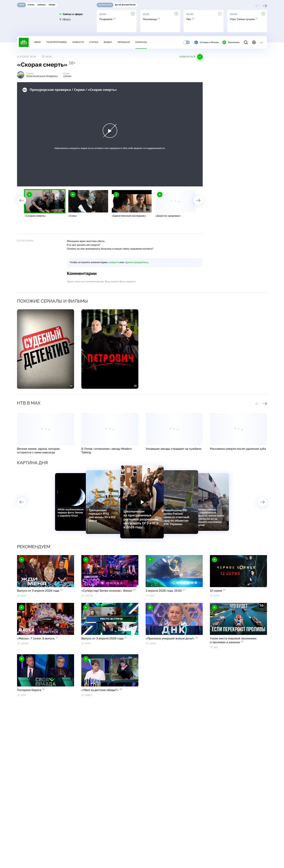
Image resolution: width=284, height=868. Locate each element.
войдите (114, 262)
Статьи (94, 42)
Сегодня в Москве (207, 42)
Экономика (231, 42)
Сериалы (141, 42)
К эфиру (65, 19)
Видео (108, 42)
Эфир (37, 42)
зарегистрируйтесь (136, 262)
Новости (78, 42)
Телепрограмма (57, 42)
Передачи (124, 42)
